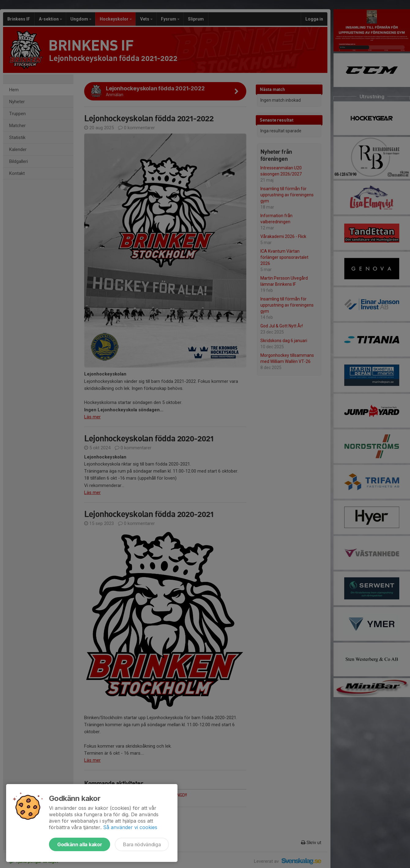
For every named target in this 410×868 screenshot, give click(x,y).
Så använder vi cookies (130, 827)
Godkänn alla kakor (80, 844)
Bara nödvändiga (142, 844)
